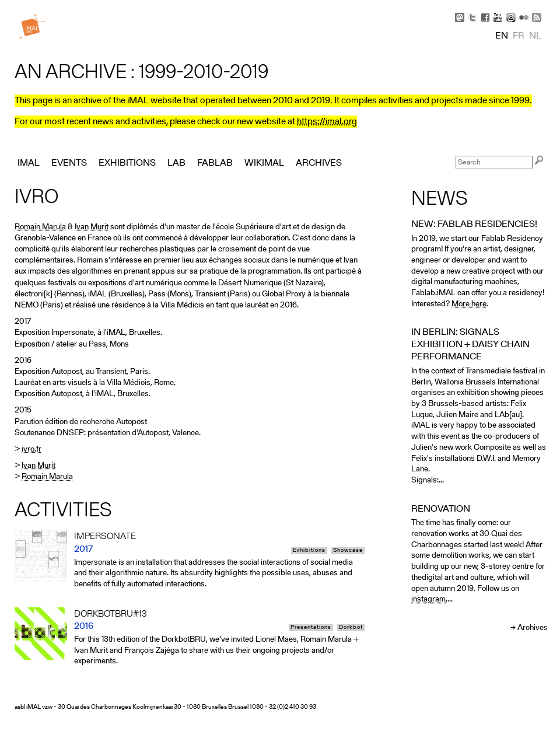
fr (519, 36)
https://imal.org (327, 122)
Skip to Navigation (531, 6)
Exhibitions (309, 551)
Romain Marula (40, 227)
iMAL (29, 163)
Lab (176, 163)
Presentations (311, 628)
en (502, 36)
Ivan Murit (92, 227)
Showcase (348, 551)
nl (535, 36)
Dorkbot (351, 628)
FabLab (215, 163)
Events (69, 163)
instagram (428, 599)
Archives (533, 628)
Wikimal (264, 163)
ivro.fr (32, 450)
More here (469, 304)
